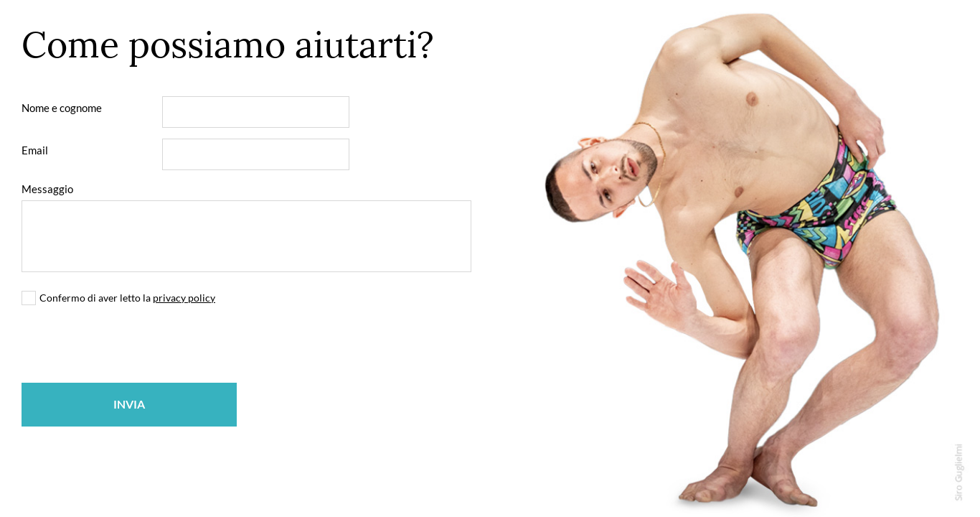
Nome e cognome (62, 108)
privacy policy (184, 298)
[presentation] (131, 344)
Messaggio (47, 189)
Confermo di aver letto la (127, 298)
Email (35, 150)
